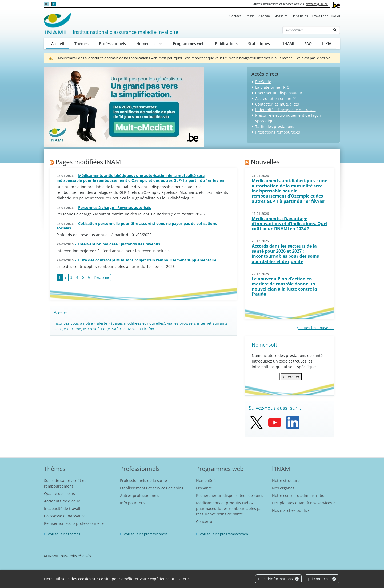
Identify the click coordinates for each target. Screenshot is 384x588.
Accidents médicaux (62, 501)
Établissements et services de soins (152, 488)
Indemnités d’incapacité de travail (285, 110)
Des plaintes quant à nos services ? (303, 503)
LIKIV (327, 44)
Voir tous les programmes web (224, 534)
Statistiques (259, 44)
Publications (226, 44)
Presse (250, 16)
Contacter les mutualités (277, 104)
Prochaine (101, 277)
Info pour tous (133, 503)
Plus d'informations (278, 579)
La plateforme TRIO (272, 87)
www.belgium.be (317, 4)
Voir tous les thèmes (64, 534)
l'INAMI (282, 469)
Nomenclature (149, 44)
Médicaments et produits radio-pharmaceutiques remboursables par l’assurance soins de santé (230, 508)
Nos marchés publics (291, 510)
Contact (235, 16)
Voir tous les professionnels (145, 534)
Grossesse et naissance (65, 516)
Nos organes (283, 488)
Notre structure (286, 480)
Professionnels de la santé (143, 480)
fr (54, 4)
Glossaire (281, 16)
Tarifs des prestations (275, 126)
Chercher (291, 377)
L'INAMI (287, 44)
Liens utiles (300, 16)
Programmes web (189, 44)
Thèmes (81, 44)
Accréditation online (273, 98)
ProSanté (263, 82)
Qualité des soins (59, 494)
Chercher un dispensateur (279, 93)
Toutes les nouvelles (316, 328)
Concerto (204, 521)
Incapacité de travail (62, 508)
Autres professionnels (140, 495)
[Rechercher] (306, 30)
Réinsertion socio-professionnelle (74, 523)
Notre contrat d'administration (299, 495)
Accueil (60, 43)
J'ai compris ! (322, 579)
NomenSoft (206, 480)
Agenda (264, 16)
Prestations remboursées (278, 132)
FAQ (308, 44)
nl (46, 4)
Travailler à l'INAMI (326, 16)
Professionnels (112, 44)
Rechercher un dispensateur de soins (230, 495)
